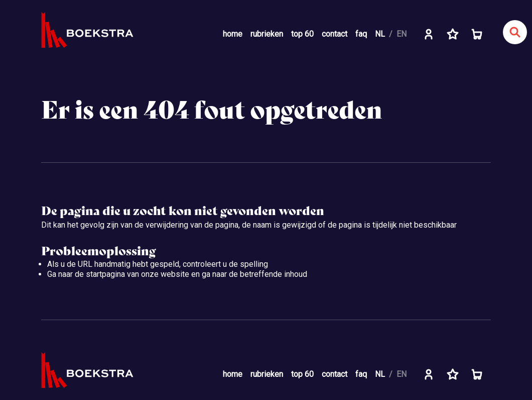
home (233, 34)
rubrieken (267, 34)
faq (361, 34)
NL (380, 34)
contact (335, 34)
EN (402, 34)
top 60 (302, 34)
